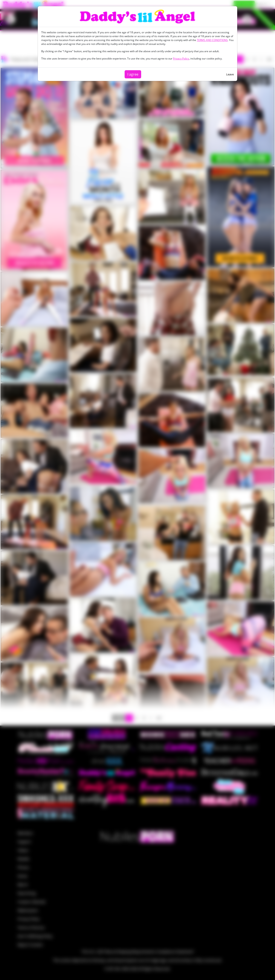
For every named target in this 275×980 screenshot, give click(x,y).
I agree (133, 74)
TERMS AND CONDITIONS (212, 40)
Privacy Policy (181, 59)
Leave (230, 74)
